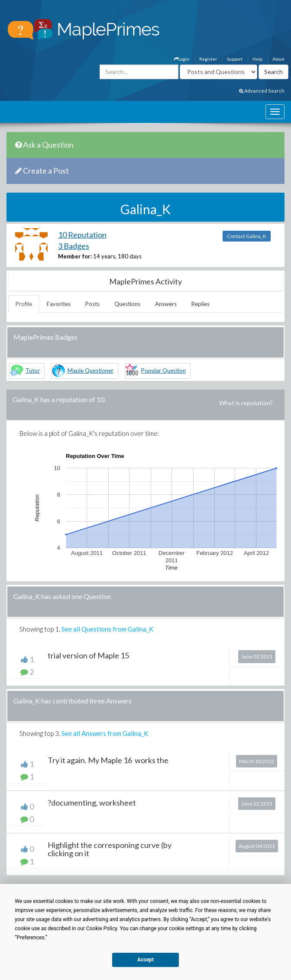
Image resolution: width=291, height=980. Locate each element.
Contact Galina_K (247, 236)
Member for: (75, 256)
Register (208, 59)
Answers (166, 304)
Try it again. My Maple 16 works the (108, 760)
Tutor (33, 371)
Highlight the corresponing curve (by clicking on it (110, 849)
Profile (24, 304)
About (278, 59)
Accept (145, 960)
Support (235, 59)
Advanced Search (262, 91)
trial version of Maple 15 (88, 655)
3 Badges (74, 246)
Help (257, 59)
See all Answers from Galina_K (105, 733)
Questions (127, 304)
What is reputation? (246, 403)
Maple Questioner (91, 371)
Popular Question (163, 371)
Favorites (59, 304)
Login (182, 59)
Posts (92, 304)
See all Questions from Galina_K (107, 629)
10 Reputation (82, 235)
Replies (200, 304)
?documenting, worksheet (92, 803)
